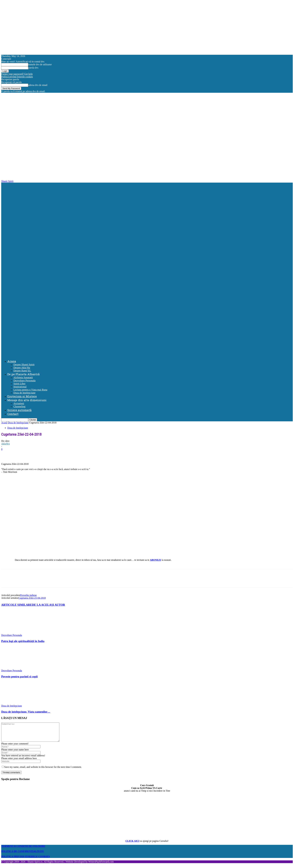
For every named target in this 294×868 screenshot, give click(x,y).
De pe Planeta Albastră (23, 374)
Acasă (4, 423)
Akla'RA (5, 444)
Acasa (12, 361)
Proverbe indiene (28, 595)
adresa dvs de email (38, 85)
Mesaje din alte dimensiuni (27, 400)
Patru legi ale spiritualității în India (23, 641)
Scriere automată (19, 410)
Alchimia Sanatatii (23, 377)
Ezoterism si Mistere (22, 396)
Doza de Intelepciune (24, 393)
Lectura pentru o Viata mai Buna (30, 390)
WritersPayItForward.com (101, 865)
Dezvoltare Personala (24, 381)
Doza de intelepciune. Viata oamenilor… (26, 712)
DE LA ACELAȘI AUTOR (49, 605)
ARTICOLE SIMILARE (17, 605)
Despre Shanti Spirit (24, 365)
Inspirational (20, 387)
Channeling (19, 406)
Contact (13, 414)
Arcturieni (19, 403)
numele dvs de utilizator (40, 64)
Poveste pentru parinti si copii (19, 676)
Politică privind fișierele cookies (17, 77)
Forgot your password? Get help (17, 74)
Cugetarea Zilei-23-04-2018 (32, 598)
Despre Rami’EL (22, 371)
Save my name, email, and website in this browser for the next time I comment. (43, 771)
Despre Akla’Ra (22, 368)
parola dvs (33, 68)
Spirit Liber (19, 384)
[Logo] (148, 268)
